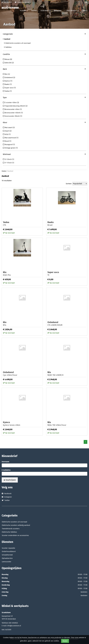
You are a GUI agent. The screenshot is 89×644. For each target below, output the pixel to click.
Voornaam (5, 462)
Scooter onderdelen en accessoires (15, 535)
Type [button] (44, 98)
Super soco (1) (9, 88)
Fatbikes (34, 11)
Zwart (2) (7, 131)
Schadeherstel (7, 555)
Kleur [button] (44, 123)
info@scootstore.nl (22, 2)
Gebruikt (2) (8, 63)
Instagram (7, 497)
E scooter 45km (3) (11, 103)
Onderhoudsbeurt (9, 551)
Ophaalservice (7, 558)
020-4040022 (7, 2)
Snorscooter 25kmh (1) (12, 116)
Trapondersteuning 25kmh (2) (15, 106)
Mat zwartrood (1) (11, 138)
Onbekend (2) (9, 78)
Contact (85, 11)
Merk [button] (44, 69)
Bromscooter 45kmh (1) (13, 113)
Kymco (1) (8, 81)
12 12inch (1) (8, 159)
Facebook (7, 494)
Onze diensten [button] (72, 11)
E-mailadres (6, 470)
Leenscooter (7, 562)
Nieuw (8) (7, 59)
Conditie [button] (44, 54)
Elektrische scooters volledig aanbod (16, 525)
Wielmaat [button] (44, 154)
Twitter (6, 500)
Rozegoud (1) (9, 144)
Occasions (58, 11)
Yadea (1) (7, 91)
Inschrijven (10, 480)
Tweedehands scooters (11, 529)
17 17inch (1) (8, 163)
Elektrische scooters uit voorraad (17, 43)
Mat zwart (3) (9, 128)
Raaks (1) (7, 84)
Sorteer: (69, 184)
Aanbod (10, 171)
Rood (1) (7, 141)
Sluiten (65, 641)
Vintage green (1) (10, 148)
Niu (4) (6, 74)
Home (4, 171)
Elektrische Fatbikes (9, 532)
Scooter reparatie (8, 548)
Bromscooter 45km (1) (12, 109)
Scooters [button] (24, 11)
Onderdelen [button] (46, 11)
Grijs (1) (7, 134)
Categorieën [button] (44, 34)
